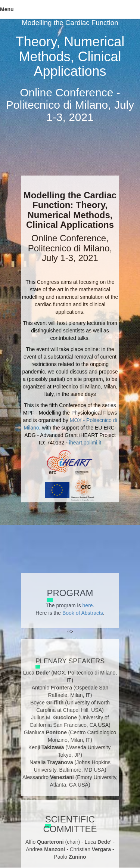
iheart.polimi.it (85, 443)
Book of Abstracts (83, 613)
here (88, 605)
